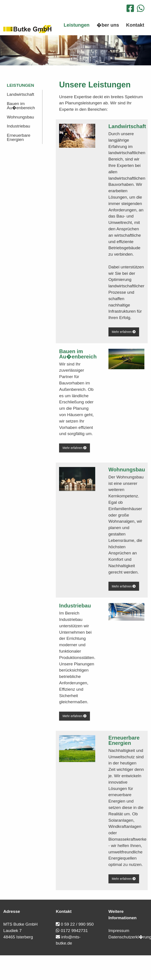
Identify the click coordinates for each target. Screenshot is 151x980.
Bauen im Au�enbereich (21, 106)
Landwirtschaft (21, 94)
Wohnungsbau (20, 117)
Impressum (119, 931)
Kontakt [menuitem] (135, 25)
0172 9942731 (74, 931)
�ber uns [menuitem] (108, 25)
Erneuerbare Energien (19, 137)
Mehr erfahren (124, 332)
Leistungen (21, 85)
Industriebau (19, 126)
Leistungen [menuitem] (77, 25)
